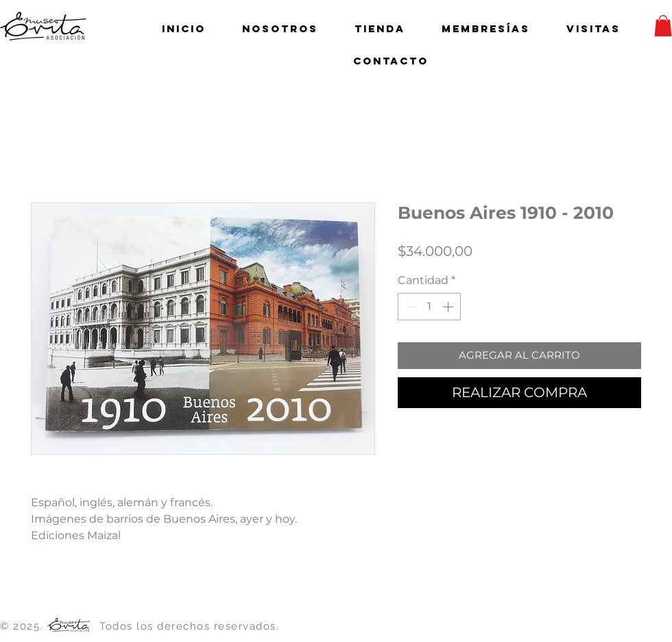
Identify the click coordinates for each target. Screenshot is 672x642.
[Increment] (449, 307)
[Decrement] (409, 307)
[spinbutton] (429, 307)
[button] (663, 26)
